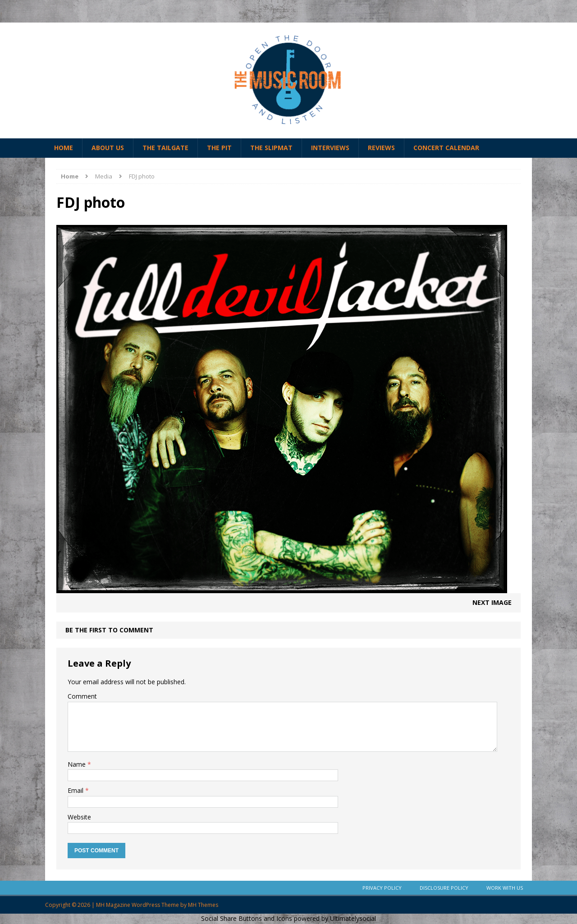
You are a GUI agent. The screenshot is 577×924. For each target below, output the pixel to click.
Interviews (330, 148)
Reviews (381, 148)
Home (64, 148)
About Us (108, 148)
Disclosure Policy (444, 888)
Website (79, 817)
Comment (82, 696)
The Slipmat (271, 148)
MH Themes (203, 905)
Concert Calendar (446, 148)
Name (78, 764)
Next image (492, 602)
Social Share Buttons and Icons (247, 918)
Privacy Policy (382, 888)
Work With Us (505, 888)
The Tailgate (165, 148)
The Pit (219, 148)
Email (76, 790)
